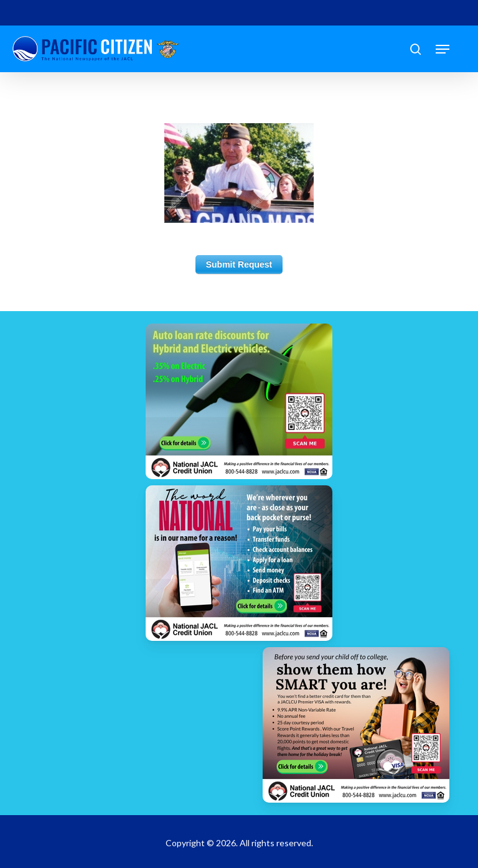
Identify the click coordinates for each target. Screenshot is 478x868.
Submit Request (239, 264)
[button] (443, 49)
